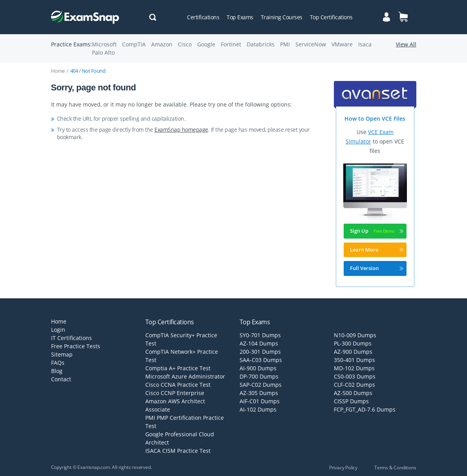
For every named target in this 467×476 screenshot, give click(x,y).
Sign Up (377, 231)
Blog (57, 371)
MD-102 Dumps (354, 368)
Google (206, 44)
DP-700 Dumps (259, 376)
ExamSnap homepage (181, 130)
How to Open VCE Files (375, 119)
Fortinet (231, 44)
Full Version (377, 268)
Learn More (377, 250)
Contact (61, 379)
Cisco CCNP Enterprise (175, 393)
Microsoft (104, 44)
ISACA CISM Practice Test (178, 451)
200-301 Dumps (260, 352)
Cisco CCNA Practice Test (178, 385)
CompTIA (134, 44)
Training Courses (282, 17)
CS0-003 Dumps (355, 376)
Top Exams (240, 17)
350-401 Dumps (354, 360)
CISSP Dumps (351, 401)
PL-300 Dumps (353, 343)
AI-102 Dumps (258, 409)
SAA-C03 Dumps (261, 360)
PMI (285, 44)
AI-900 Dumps (258, 368)
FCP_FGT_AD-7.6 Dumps (365, 409)
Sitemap (62, 354)
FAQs (58, 363)
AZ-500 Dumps (353, 393)
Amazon (162, 44)
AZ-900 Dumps (353, 352)
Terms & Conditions (395, 468)
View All (406, 44)
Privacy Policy (343, 468)
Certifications (203, 17)
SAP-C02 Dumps (261, 385)
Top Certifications (331, 17)
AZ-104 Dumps (259, 343)
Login (58, 330)
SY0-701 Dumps (260, 335)
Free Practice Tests (76, 346)
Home (58, 71)
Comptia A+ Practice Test (178, 368)
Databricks (261, 44)
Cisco (185, 44)
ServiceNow (311, 44)
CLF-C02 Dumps (354, 385)
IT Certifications (71, 338)
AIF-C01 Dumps (260, 401)
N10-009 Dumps (355, 335)
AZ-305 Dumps (259, 393)
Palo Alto (103, 52)
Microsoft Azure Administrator (185, 376)
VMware (342, 44)
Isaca (365, 44)
